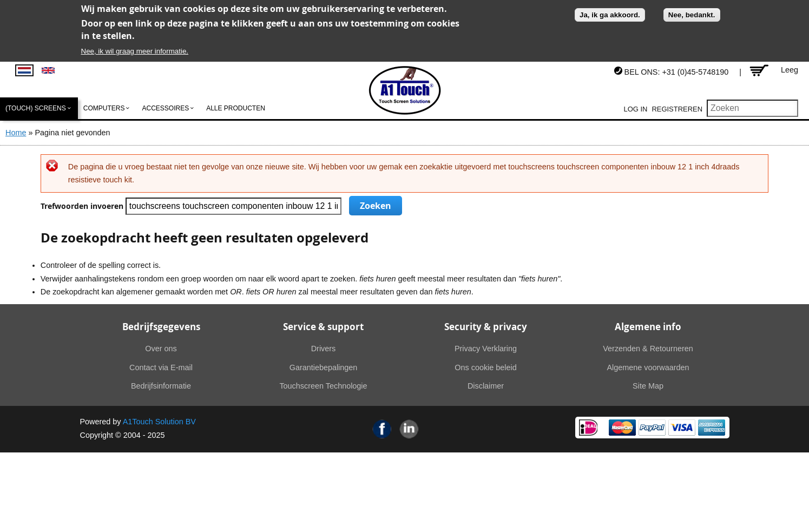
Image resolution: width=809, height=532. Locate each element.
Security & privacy (486, 327)
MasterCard (622, 428)
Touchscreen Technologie (323, 386)
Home (16, 133)
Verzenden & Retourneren (648, 349)
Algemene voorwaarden (648, 367)
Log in (636, 109)
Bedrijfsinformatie (161, 386)
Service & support (323, 327)
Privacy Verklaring (486, 349)
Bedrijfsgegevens (161, 327)
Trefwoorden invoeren (83, 206)
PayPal (652, 428)
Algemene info (648, 327)
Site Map (648, 386)
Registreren (677, 109)
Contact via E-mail (161, 367)
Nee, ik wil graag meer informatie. (135, 51)
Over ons (161, 349)
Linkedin (409, 429)
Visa (682, 428)
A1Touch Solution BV (159, 422)
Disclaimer (486, 386)
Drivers (324, 349)
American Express (712, 428)
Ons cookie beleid (485, 367)
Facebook (382, 429)
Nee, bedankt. (692, 15)
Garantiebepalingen (324, 367)
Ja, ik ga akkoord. (610, 15)
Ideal (588, 428)
